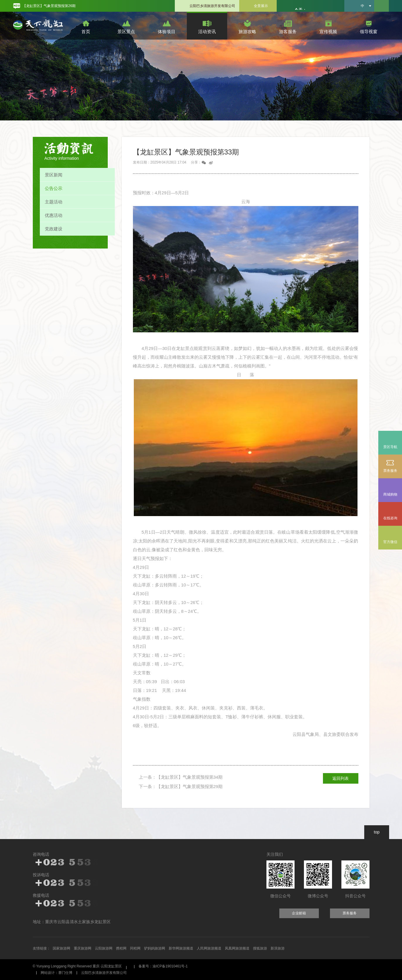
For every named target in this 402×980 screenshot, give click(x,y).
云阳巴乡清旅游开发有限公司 (212, 6)
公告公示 (54, 188)
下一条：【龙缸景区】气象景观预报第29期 (181, 786)
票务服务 (390, 466)
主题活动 (54, 202)
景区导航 (390, 447)
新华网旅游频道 (181, 948)
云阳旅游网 (104, 948)
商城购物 (390, 490)
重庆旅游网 (83, 948)
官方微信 (390, 542)
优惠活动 (54, 215)
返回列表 (341, 778)
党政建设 (54, 229)
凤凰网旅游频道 (237, 948)
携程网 (121, 948)
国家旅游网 (61, 948)
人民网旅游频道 (209, 948)
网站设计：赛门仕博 (57, 973)
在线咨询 (390, 518)
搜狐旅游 (260, 948)
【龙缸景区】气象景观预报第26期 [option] (49, 6)
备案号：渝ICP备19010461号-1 (163, 966)
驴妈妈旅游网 (155, 948)
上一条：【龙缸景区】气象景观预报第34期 (181, 777)
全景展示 (261, 6)
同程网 (135, 948)
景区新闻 (54, 175)
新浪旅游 (278, 948)
